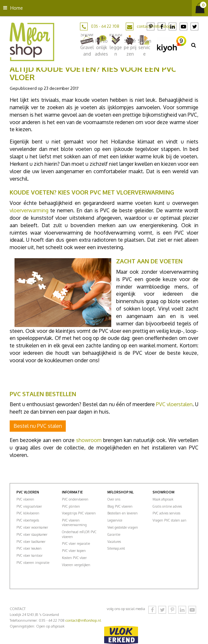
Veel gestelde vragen (123, 527)
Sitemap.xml (116, 548)
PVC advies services (166, 513)
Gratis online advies (167, 506)
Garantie (114, 534)
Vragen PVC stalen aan (169, 520)
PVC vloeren (25, 499)
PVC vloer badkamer (31, 542)
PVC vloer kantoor (30, 555)
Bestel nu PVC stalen (38, 426)
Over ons (114, 499)
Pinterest (151, 26)
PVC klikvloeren (28, 513)
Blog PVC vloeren (120, 506)
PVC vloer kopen (74, 551)
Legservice (115, 520)
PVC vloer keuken (29, 548)
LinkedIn (173, 26)
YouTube (183, 26)
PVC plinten (71, 506)
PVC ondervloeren (75, 499)
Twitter (194, 26)
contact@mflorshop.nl (83, 620)
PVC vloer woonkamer (32, 527)
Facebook (162, 26)
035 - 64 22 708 (105, 26)
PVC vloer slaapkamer (32, 534)
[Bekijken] (200, 8)
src (193, 45)
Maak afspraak (163, 499)
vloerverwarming (29, 210)
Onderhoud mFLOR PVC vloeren (79, 534)
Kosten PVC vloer (74, 558)
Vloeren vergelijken (76, 565)
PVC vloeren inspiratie (33, 563)
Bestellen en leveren (123, 513)
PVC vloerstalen (174, 404)
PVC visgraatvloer (29, 506)
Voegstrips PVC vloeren (79, 513)
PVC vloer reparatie (76, 544)
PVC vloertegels (28, 520)
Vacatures (114, 542)
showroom (89, 440)
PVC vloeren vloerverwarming (74, 523)
